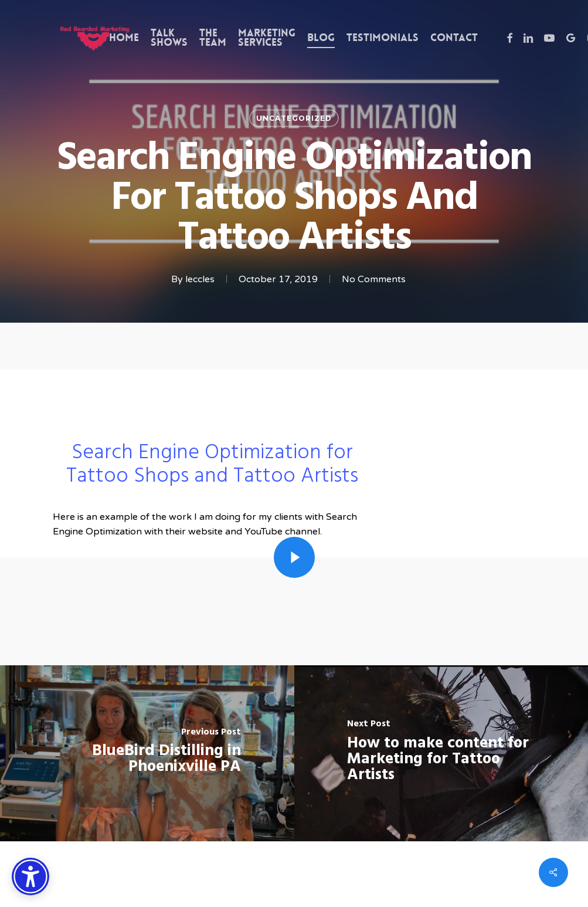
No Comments (374, 279)
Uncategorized (294, 118)
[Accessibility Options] (30, 876)
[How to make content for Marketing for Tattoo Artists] (441, 753)
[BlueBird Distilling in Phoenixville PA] (147, 753)
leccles (200, 279)
